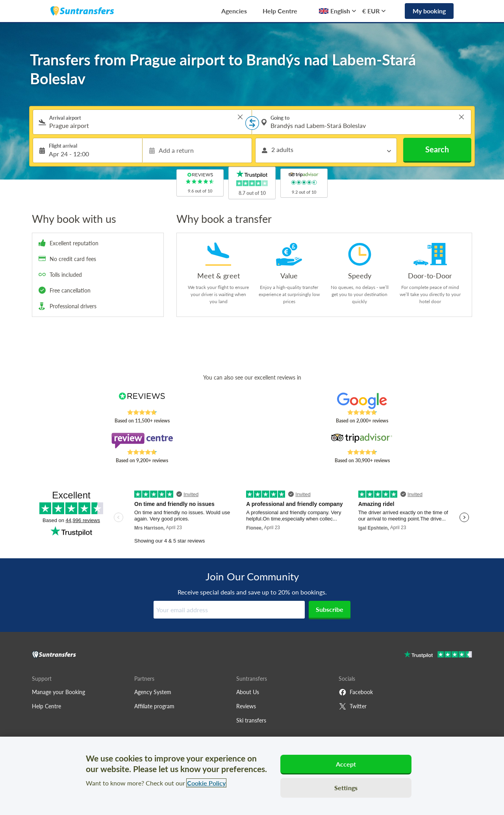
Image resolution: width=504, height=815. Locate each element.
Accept (346, 764)
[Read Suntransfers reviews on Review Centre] (142, 441)
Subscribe (330, 609)
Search (437, 149)
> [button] (240, 117)
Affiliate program (154, 706)
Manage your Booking (58, 692)
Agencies (234, 11)
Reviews (246, 706)
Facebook (356, 692)
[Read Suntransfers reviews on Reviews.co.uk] (142, 401)
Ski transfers (251, 720)
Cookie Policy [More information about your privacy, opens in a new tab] (206, 783)
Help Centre (280, 11)
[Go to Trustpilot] (438, 655)
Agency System (153, 692)
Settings (346, 788)
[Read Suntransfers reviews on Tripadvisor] (362, 441)
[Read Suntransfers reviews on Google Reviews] (362, 401)
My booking (429, 11)
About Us (248, 692)
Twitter (353, 706)
